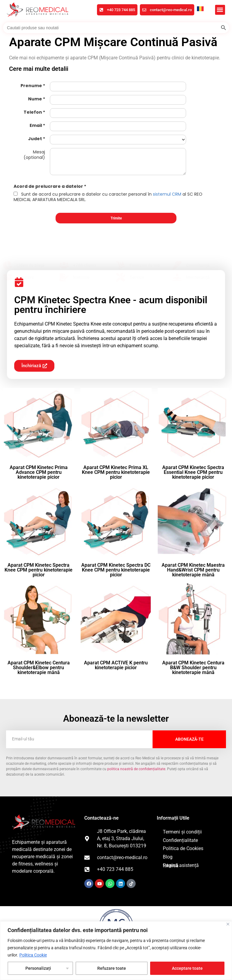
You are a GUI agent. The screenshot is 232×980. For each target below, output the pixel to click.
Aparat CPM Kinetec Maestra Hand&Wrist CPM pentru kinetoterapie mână (193, 570)
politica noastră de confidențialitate (136, 769)
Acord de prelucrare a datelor (48, 186)
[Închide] (228, 924)
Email (36, 125)
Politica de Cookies (183, 848)
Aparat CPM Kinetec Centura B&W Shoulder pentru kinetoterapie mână (193, 668)
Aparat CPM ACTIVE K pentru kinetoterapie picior (116, 665)
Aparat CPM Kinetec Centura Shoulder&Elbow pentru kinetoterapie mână (39, 668)
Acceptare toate (187, 968)
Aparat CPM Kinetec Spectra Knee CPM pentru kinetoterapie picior (39, 570)
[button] (220, 10)
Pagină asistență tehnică (181, 866)
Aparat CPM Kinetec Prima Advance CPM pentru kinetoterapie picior (39, 472)
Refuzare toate (112, 968)
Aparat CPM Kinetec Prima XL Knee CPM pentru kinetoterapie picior (116, 472)
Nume (35, 99)
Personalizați (38, 968)
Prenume (31, 86)
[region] (116, 951)
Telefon (33, 112)
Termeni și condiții (182, 832)
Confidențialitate (180, 840)
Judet (35, 139)
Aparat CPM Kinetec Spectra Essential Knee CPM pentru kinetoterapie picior (193, 472)
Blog (168, 857)
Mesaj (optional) (34, 155)
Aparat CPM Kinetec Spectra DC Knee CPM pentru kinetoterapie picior (116, 570)
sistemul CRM (167, 194)
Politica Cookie (33, 955)
